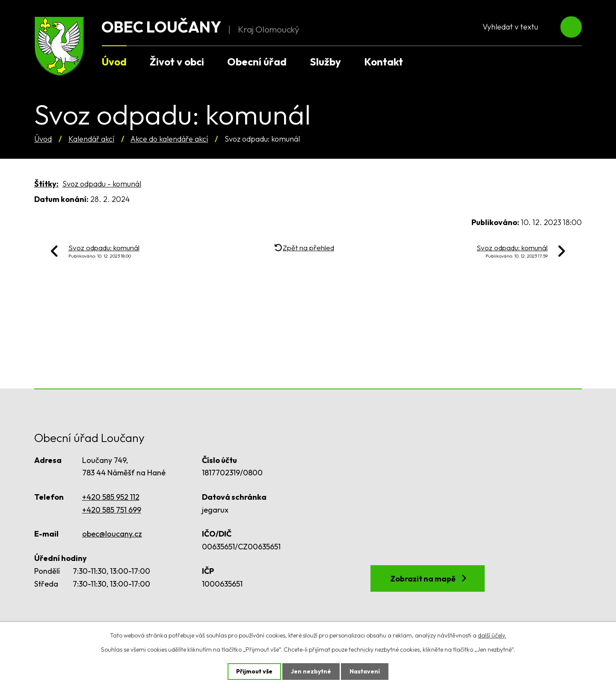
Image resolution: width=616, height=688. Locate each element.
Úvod (43, 139)
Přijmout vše (254, 671)
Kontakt (384, 62)
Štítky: (46, 184)
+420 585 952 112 (111, 497)
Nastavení (365, 671)
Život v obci (177, 62)
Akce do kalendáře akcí (169, 139)
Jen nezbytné (311, 671)
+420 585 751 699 (112, 510)
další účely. (492, 635)
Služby (325, 62)
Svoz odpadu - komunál (102, 184)
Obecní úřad (257, 62)
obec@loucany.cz (112, 534)
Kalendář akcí (91, 139)
